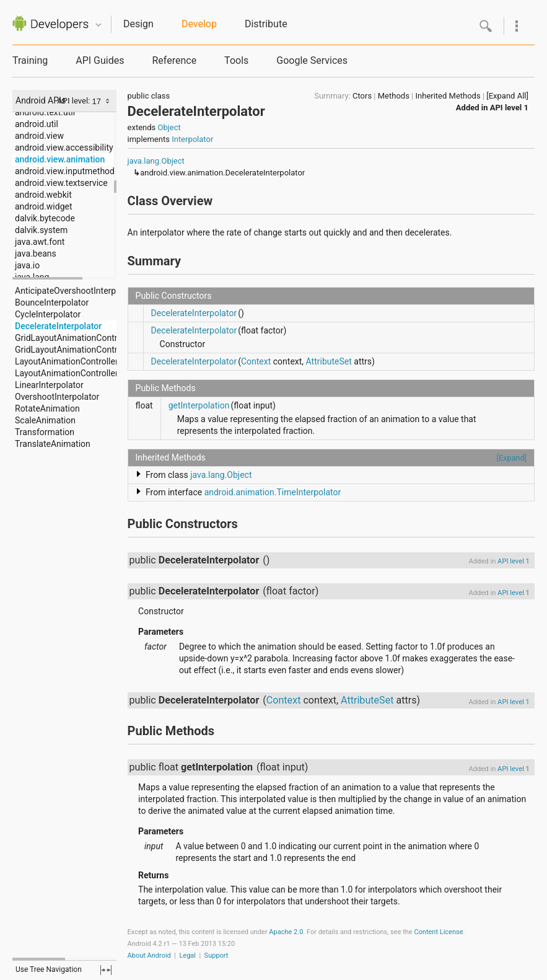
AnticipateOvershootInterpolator (77, 291)
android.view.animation (60, 159)
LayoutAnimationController (67, 361)
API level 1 (509, 108)
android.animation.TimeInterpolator (273, 492)
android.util (37, 124)
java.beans (36, 254)
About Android (149, 956)
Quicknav (98, 25)
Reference (174, 60)
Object (169, 127)
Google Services (312, 60)
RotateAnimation (47, 408)
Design (138, 24)
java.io (27, 265)
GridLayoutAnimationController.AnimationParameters (117, 350)
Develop (199, 24)
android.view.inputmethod (65, 171)
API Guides (100, 60)
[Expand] (512, 458)
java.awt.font (40, 242)
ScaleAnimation (45, 420)
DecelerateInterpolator (58, 326)
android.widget (44, 206)
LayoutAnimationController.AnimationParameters (110, 373)
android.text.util (45, 112)
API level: (74, 101)
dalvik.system (41, 230)
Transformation (45, 432)
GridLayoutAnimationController (74, 338)
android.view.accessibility (64, 148)
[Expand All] (507, 96)
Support (217, 956)
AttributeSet (329, 361)
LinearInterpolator (49, 385)
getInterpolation (199, 405)
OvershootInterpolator (57, 397)
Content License (438, 932)
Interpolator (192, 139)
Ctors (362, 96)
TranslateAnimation (53, 444)
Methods (394, 96)
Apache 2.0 (286, 932)
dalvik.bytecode (45, 218)
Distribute (266, 24)
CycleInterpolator (48, 314)
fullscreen (106, 970)
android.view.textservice (61, 183)
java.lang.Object (156, 161)
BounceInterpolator (52, 302)
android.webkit (43, 195)
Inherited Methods (448, 96)
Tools (236, 60)
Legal (187, 956)
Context (256, 361)
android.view (39, 136)
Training (30, 60)
